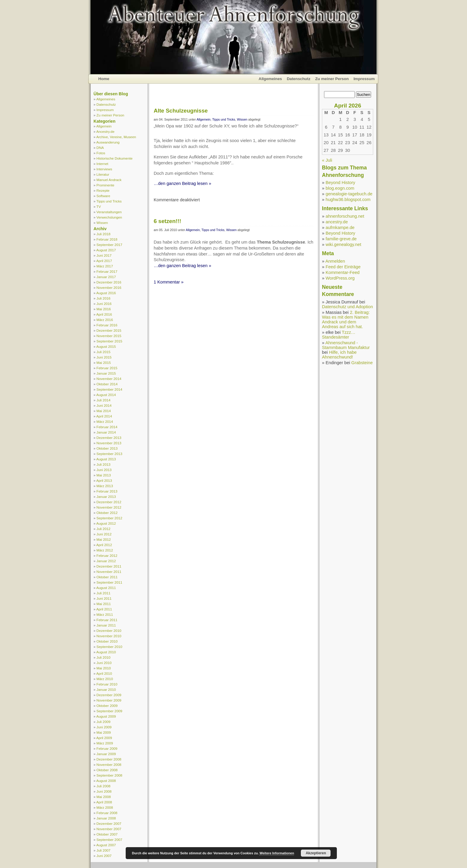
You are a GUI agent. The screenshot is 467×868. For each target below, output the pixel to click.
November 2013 (109, 443)
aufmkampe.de (340, 227)
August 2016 (106, 293)
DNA (100, 148)
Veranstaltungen (109, 212)
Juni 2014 (104, 405)
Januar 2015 (106, 373)
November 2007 (109, 829)
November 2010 (109, 636)
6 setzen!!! (167, 221)
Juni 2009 (104, 727)
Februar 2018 (107, 239)
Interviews (104, 169)
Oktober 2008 (107, 770)
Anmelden (335, 261)
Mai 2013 (104, 475)
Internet (102, 164)
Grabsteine (362, 363)
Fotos (101, 153)
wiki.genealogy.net (343, 244)
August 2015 (106, 346)
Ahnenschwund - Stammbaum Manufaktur (346, 345)
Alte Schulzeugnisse (181, 111)
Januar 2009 (106, 754)
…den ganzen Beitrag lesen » (182, 183)
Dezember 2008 (109, 759)
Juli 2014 (103, 400)
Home (104, 79)
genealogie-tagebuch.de (349, 194)
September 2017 (109, 245)
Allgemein (104, 126)
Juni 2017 (104, 255)
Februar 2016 (107, 325)
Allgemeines (270, 79)
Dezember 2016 (109, 282)
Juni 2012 (104, 534)
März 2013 (105, 486)
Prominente (105, 185)
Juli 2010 (103, 657)
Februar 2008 (107, 813)
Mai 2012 (104, 539)
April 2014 (104, 416)
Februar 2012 (107, 555)
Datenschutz (299, 79)
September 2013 (109, 454)
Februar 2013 (107, 491)
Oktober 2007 (107, 834)
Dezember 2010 (109, 631)
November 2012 (109, 507)
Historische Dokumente (115, 158)
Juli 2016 (103, 298)
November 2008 (109, 765)
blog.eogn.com (340, 188)
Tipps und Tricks (109, 201)
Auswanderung (108, 142)
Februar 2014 (107, 427)
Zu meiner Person (332, 79)
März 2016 (105, 320)
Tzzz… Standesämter (339, 335)
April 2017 (104, 261)
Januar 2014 (106, 432)
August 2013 (106, 459)
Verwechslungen (109, 217)
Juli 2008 (103, 786)
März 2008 (105, 807)
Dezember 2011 (109, 566)
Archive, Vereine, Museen (116, 137)
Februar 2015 (107, 368)
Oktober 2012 (107, 513)
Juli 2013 (103, 464)
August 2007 (106, 845)
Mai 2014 (104, 411)
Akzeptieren (316, 853)
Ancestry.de (105, 131)
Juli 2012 (103, 529)
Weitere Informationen (277, 853)
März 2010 (105, 679)
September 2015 (109, 341)
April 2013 (104, 480)
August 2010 (106, 652)
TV (99, 207)
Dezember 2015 (109, 330)
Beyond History (340, 183)
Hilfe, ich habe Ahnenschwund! (339, 355)
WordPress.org (340, 278)
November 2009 (109, 700)
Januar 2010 (106, 689)
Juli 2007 (103, 850)
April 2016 (104, 314)
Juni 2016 (104, 304)
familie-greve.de (341, 239)
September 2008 (109, 775)
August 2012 (106, 523)
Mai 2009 (104, 732)
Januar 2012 (106, 561)
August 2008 (106, 781)
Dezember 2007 (109, 823)
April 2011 (104, 609)
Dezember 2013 (109, 438)
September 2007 (109, 840)
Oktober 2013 (107, 448)
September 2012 (109, 518)
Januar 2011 (106, 625)
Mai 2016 (104, 309)
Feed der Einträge (343, 267)
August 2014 (106, 395)
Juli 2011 (103, 593)
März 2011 (105, 614)
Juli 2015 (103, 352)
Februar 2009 (107, 748)
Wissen (102, 223)
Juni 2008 (104, 791)
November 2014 (109, 379)
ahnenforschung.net (345, 216)
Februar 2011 (107, 620)
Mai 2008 (104, 797)
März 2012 (105, 550)
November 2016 (109, 287)
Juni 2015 (104, 357)
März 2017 (105, 266)
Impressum (364, 79)
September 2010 (109, 647)
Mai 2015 (104, 363)
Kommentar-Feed (343, 272)
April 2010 (104, 673)
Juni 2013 (104, 470)
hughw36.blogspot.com (348, 200)
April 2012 (104, 545)
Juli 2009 (103, 722)
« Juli (327, 160)
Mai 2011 (104, 604)
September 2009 (109, 711)
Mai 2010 (104, 668)
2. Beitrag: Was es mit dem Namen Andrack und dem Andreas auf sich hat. (346, 320)
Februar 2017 (107, 271)
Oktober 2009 (107, 706)
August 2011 (106, 588)
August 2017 (106, 250)
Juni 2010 (104, 663)
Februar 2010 (107, 684)
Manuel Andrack (109, 180)
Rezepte (103, 190)
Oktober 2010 (107, 641)
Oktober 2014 (107, 384)
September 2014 (109, 389)
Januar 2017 (106, 277)
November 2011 (109, 572)
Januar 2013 (106, 497)
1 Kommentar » (169, 282)
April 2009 (104, 738)
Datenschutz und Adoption (347, 307)
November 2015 (109, 336)
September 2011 (109, 582)
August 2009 (106, 716)
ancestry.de (337, 222)
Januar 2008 (106, 818)
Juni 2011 (104, 598)
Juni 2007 (104, 856)
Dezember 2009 (109, 695)
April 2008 (104, 802)
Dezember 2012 (109, 502)
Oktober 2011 (107, 577)
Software (103, 196)
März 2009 (105, 743)
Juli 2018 (103, 234)
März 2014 (105, 421)
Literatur (103, 174)
